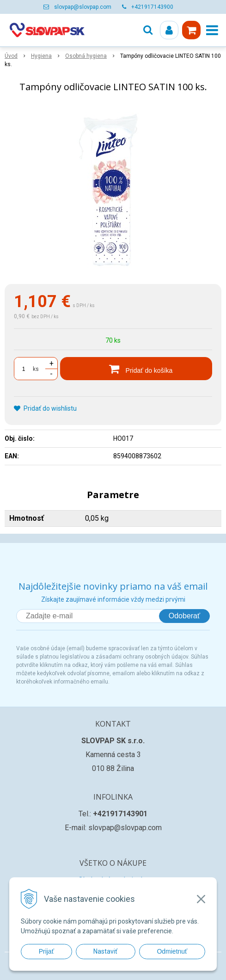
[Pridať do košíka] (136, 369)
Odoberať (184, 616)
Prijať (46, 951)
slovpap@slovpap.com (83, 7)
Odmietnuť (172, 951)
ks (36, 369)
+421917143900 (152, 7)
